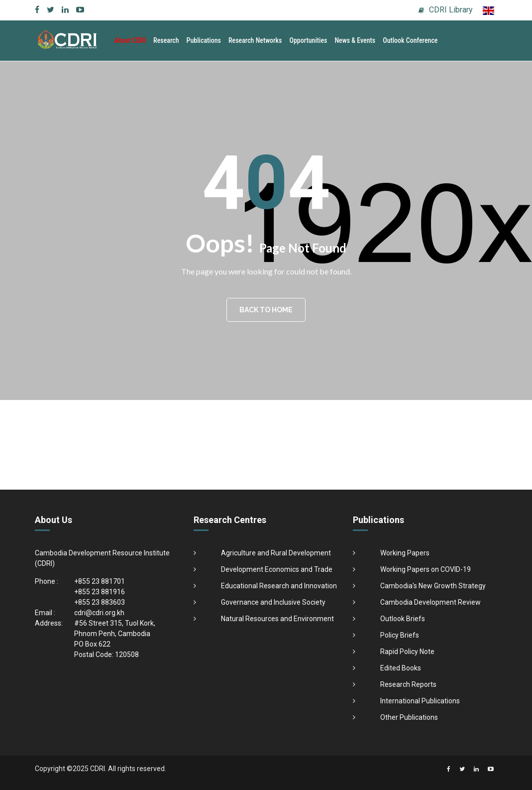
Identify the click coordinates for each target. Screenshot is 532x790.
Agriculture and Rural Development (276, 553)
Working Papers (405, 553)
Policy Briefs (400, 635)
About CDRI (130, 40)
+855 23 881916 (100, 592)
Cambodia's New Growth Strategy (433, 586)
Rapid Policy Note (407, 652)
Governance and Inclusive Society (273, 602)
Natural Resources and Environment (277, 619)
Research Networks (255, 40)
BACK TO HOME (266, 310)
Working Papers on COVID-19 (426, 569)
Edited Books (401, 668)
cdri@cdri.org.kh (99, 613)
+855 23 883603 (100, 602)
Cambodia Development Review (430, 602)
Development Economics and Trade (277, 569)
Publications (204, 40)
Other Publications (409, 717)
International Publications (420, 701)
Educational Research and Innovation (279, 586)
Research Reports (408, 684)
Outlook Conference (410, 40)
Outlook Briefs (403, 619)
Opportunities (308, 40)
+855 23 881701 (100, 581)
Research (166, 40)
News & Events (355, 40)
